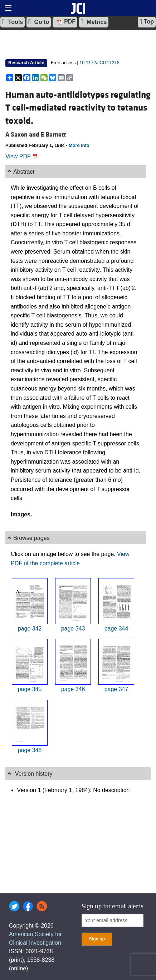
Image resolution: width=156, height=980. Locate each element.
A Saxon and (23, 135)
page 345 (30, 689)
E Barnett (53, 135)
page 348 (30, 750)
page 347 (116, 689)
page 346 (73, 689)
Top (147, 22)
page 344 (116, 629)
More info (79, 145)
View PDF (22, 156)
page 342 (30, 629)
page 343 (73, 629)
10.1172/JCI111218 (99, 63)
